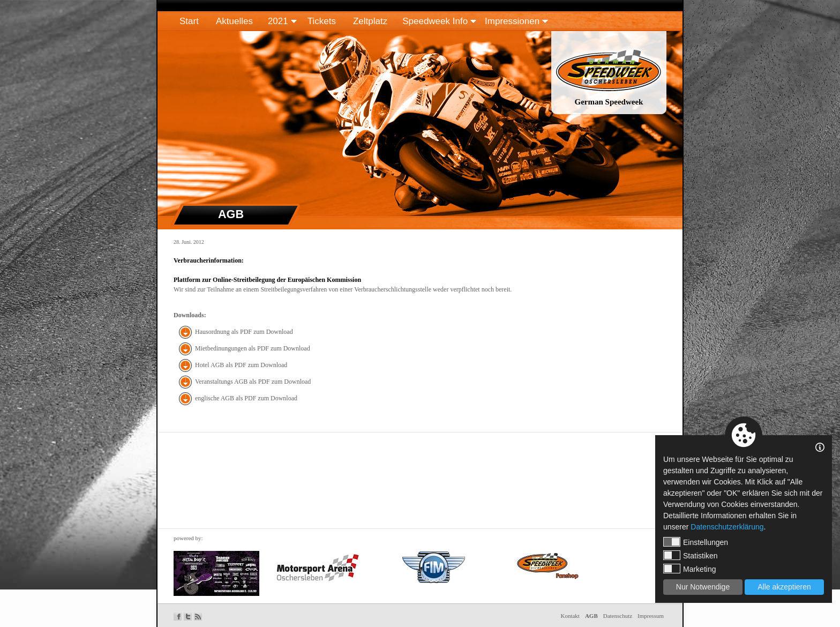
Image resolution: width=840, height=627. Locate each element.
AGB (591, 616)
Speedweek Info (435, 21)
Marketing (689, 569)
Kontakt (570, 616)
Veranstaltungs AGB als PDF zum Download (253, 382)
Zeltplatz (370, 21)
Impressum (651, 616)
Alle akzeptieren (784, 587)
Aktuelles (234, 21)
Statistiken (691, 555)
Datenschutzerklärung (727, 527)
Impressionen (512, 21)
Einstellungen (696, 542)
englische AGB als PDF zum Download (246, 398)
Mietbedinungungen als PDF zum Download (253, 348)
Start (189, 21)
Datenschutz (618, 616)
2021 (278, 21)
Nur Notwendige (703, 587)
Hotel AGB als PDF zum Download (241, 365)
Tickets (322, 21)
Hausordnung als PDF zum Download (244, 332)
